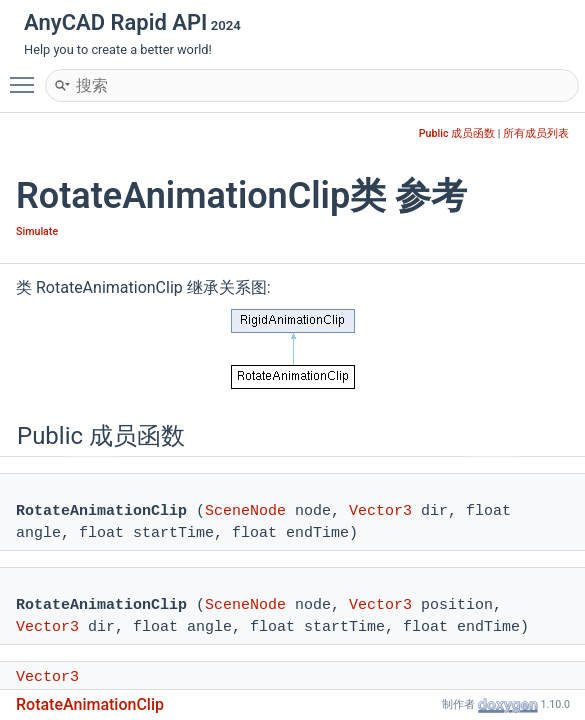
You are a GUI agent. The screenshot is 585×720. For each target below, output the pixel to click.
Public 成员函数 (457, 133)
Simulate (37, 231)
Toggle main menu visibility (27, 76)
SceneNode (245, 511)
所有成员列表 (536, 133)
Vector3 (380, 511)
